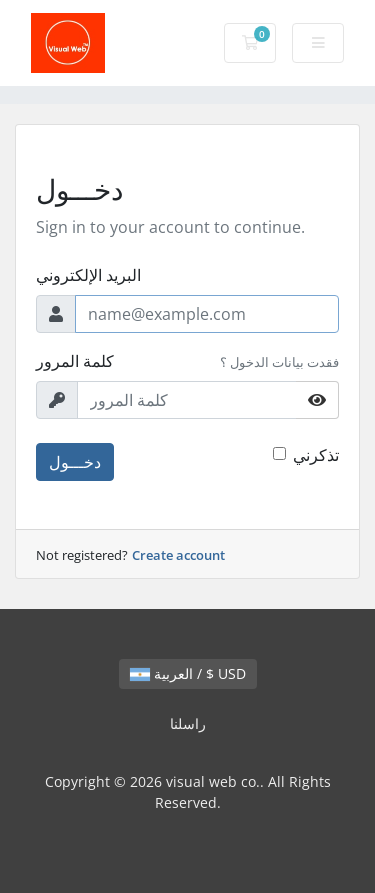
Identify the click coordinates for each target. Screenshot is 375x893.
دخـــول (75, 462)
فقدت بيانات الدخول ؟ (279, 362)
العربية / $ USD (188, 673)
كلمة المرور (75, 361)
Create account (178, 555)
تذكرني (316, 455)
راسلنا (188, 723)
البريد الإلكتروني (88, 275)
